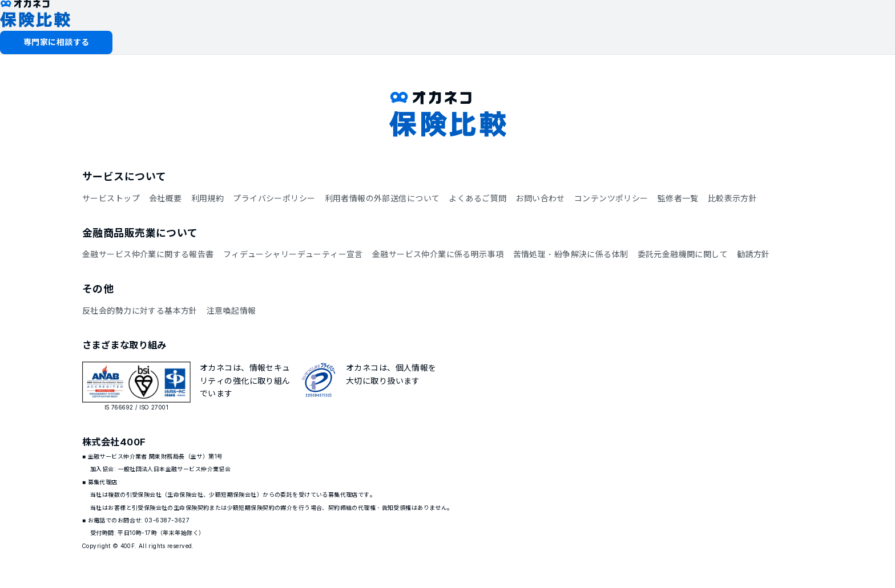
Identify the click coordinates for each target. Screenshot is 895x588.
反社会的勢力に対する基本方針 (140, 311)
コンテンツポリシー (611, 198)
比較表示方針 (733, 198)
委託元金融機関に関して (683, 254)
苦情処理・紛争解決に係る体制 (571, 254)
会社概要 (166, 198)
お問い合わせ (540, 198)
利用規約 (208, 198)
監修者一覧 (678, 198)
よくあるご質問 (477, 198)
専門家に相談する (56, 42)
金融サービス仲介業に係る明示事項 (438, 254)
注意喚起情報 (231, 311)
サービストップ (111, 198)
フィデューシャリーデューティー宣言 (293, 254)
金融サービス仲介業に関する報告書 (148, 254)
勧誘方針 (753, 254)
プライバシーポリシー (274, 198)
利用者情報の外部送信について (382, 198)
